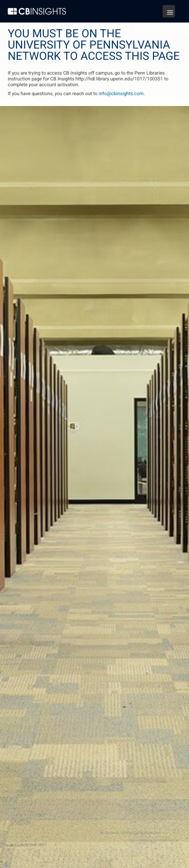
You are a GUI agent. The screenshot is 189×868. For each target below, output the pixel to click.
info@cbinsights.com (121, 94)
